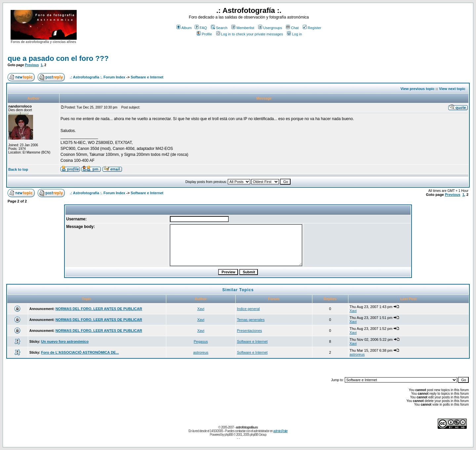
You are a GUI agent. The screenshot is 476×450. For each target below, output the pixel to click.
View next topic (452, 89)
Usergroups (270, 28)
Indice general (248, 309)
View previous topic (417, 89)
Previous (32, 65)
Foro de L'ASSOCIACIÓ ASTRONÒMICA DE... (80, 352)
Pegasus (201, 341)
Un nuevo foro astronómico (65, 341)
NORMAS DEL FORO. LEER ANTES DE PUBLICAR (99, 309)
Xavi (201, 309)
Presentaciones (250, 331)
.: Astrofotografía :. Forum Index (98, 77)
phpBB (229, 435)
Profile (204, 34)
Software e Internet (147, 77)
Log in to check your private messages (250, 34)
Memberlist (243, 28)
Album (184, 28)
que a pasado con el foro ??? (58, 58)
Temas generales (251, 320)
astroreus (201, 352)
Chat (292, 28)
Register (312, 28)
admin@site (280, 431)
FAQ (201, 28)
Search (219, 28)
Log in (294, 34)
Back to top (18, 169)
